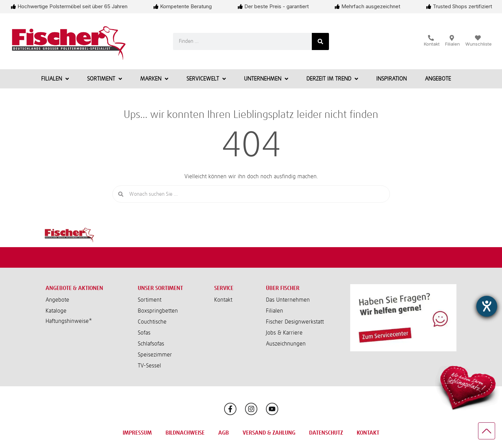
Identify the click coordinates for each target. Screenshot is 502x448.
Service (224, 288)
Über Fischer (283, 288)
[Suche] (320, 41)
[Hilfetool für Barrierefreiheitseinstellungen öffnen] (487, 306)
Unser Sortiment (160, 288)
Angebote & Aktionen (74, 288)
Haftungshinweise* (69, 321)
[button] (87, 321)
